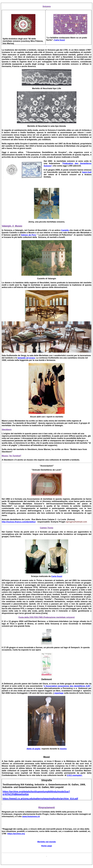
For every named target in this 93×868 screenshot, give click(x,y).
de (29, 235)
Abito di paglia (34, 749)
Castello (65, 230)
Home (47, 846)
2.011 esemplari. (75, 775)
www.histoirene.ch (31, 816)
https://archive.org (16, 834)
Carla (59, 40)
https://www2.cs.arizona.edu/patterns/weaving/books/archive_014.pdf (40, 799)
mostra (63, 749)
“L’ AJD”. (67, 686)
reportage (59, 693)
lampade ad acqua (26, 358)
